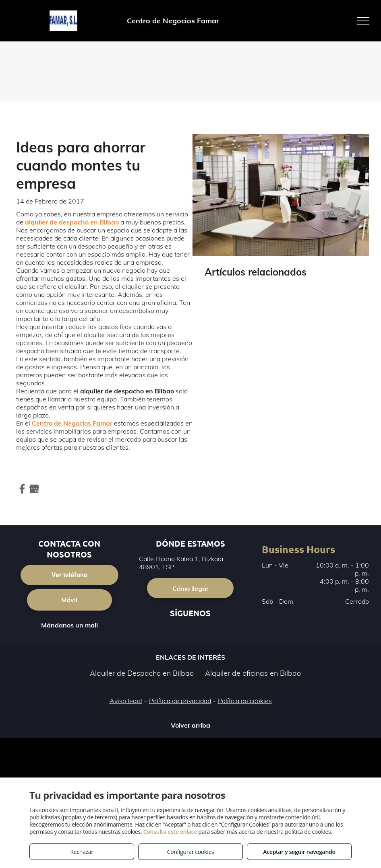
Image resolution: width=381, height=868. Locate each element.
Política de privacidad (180, 701)
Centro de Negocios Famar (72, 423)
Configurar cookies (191, 852)
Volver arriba (190, 725)
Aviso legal (126, 701)
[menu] (363, 21)
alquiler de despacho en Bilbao (72, 222)
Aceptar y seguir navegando (299, 852)
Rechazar (82, 852)
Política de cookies (245, 701)
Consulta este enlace (170, 832)
